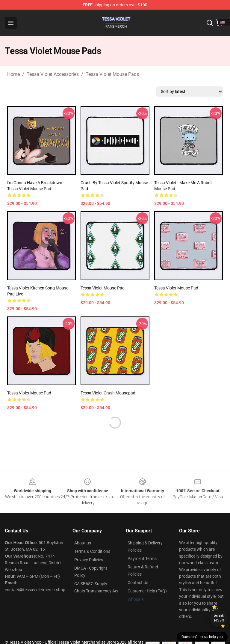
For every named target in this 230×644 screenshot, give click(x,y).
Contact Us (138, 583)
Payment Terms (142, 559)
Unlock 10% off (219, 618)
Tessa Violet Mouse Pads (112, 74)
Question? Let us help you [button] (202, 637)
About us (83, 543)
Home (13, 74)
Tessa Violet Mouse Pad (103, 288)
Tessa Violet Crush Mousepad (108, 393)
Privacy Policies (89, 560)
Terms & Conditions (92, 551)
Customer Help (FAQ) (147, 591)
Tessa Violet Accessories (53, 74)
